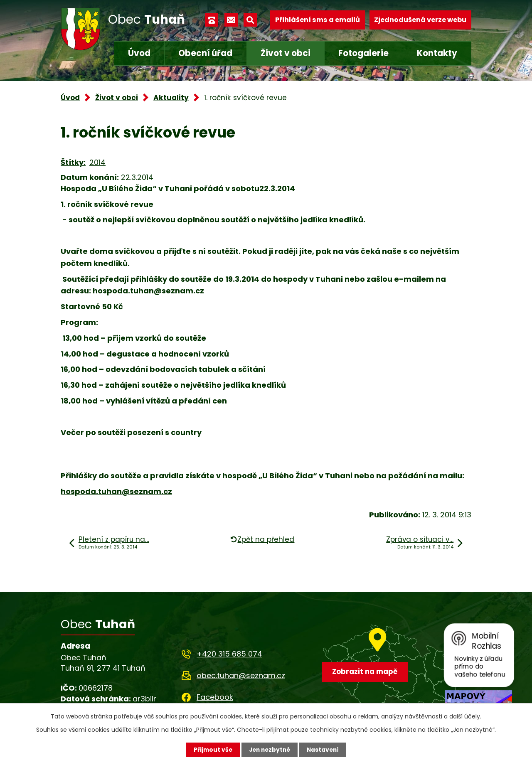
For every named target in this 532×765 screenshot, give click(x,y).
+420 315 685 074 (229, 654)
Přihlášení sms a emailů (318, 20)
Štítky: (73, 162)
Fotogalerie (363, 53)
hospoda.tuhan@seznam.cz (148, 291)
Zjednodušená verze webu (420, 20)
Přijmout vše (211, 750)
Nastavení (324, 750)
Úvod (139, 53)
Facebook (215, 697)
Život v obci (286, 53)
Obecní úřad (205, 53)
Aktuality (171, 98)
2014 (97, 162)
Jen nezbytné (269, 750)
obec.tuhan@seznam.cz (241, 675)
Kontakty (437, 53)
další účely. (465, 716)
